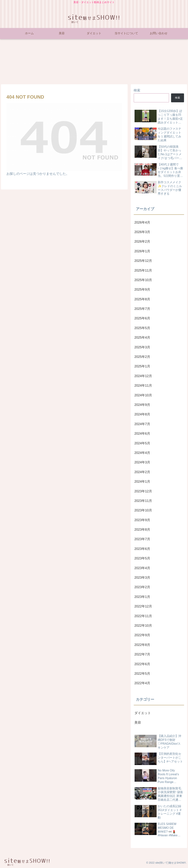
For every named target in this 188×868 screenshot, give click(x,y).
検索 (137, 90)
